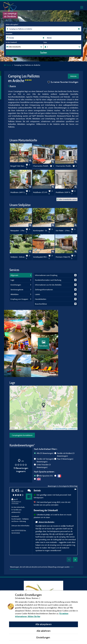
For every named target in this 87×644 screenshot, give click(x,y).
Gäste (45, 42)
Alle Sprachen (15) (46, 454)
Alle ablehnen (44, 631)
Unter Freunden (44, 444)
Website (73, 76)
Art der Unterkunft (11, 42)
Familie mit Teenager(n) (47, 439)
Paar (65, 437)
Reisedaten (9, 33)
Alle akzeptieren (44, 624)
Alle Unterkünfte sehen (67, 199)
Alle (45, 432)
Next (75, 538)
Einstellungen (43, 637)
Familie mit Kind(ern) (66, 433)
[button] (44, 384)
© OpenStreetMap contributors (65, 407)
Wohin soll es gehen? (12, 24)
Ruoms (12, 86)
